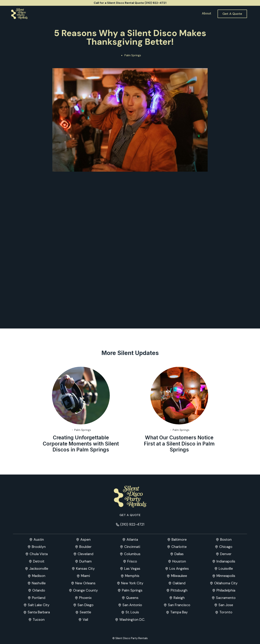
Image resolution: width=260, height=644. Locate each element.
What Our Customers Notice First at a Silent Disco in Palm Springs (179, 461)
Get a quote (130, 515)
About (207, 13)
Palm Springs (133, 55)
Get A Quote (232, 14)
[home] (19, 14)
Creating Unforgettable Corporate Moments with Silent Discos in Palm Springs (81, 461)
